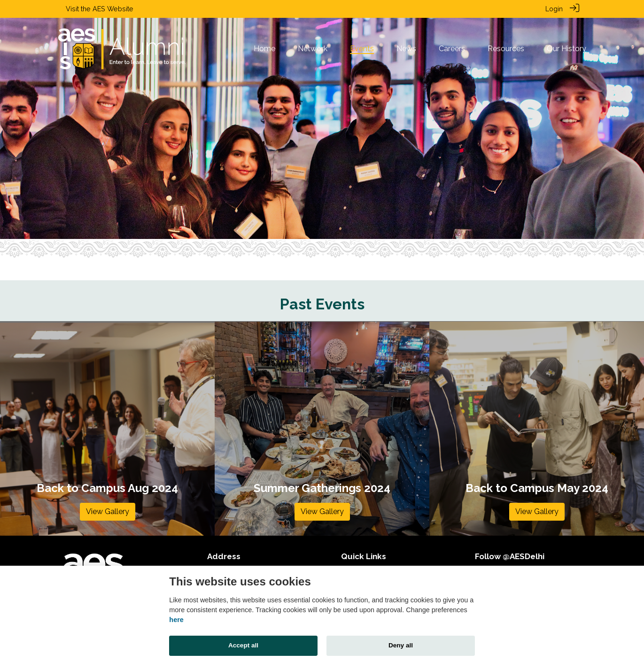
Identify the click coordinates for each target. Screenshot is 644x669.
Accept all (243, 645)
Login (554, 9)
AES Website (113, 9)
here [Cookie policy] (176, 620)
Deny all (401, 645)
